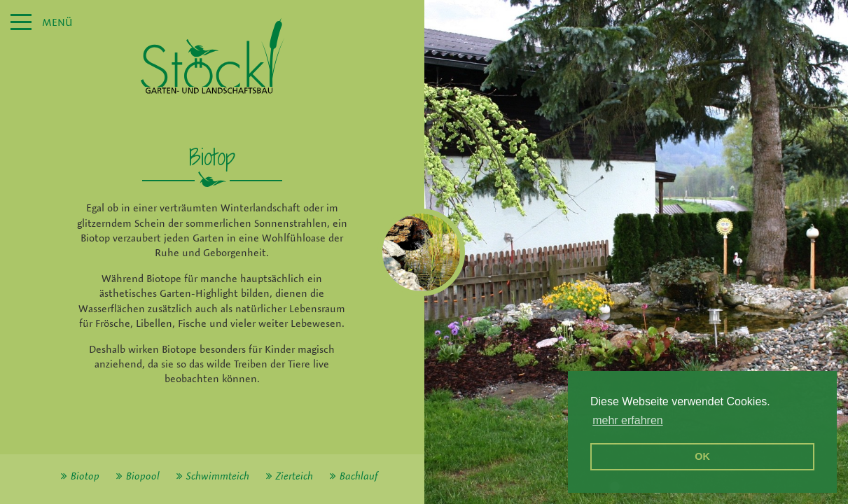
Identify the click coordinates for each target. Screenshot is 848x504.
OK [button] (702, 456)
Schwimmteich (218, 476)
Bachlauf (359, 476)
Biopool (143, 476)
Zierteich (294, 476)
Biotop (85, 476)
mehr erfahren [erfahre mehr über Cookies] (628, 420)
